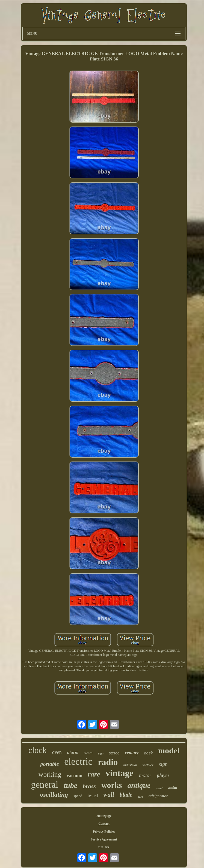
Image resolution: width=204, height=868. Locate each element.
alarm (73, 752)
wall (109, 795)
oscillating (54, 794)
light (100, 754)
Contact (104, 824)
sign (163, 764)
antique (139, 785)
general (45, 785)
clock (38, 750)
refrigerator (158, 796)
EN (101, 847)
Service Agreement (104, 839)
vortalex (148, 765)
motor (145, 775)
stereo (114, 753)
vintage (119, 773)
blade (126, 795)
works (112, 785)
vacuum (75, 776)
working (50, 774)
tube (70, 785)
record (88, 753)
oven (57, 752)
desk (148, 753)
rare (94, 774)
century (132, 753)
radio (108, 762)
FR (107, 847)
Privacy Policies (104, 832)
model (169, 750)
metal (159, 788)
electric (78, 762)
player (163, 775)
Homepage (104, 816)
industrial (130, 765)
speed (78, 796)
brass (89, 786)
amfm (172, 788)
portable (50, 764)
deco (141, 797)
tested (93, 796)
